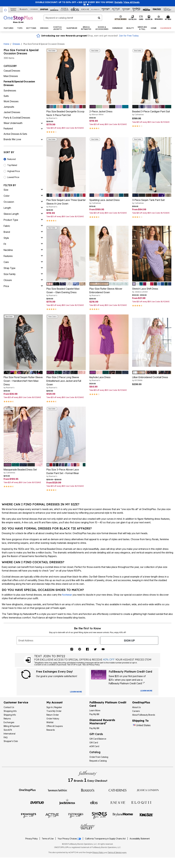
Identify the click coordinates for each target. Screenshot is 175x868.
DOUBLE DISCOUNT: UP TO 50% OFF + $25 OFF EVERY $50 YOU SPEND (74, 2)
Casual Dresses (12, 71)
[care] (23, 262)
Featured (8, 128)
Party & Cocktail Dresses (17, 118)
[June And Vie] (85, 9)
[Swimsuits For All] (106, 9)
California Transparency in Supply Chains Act (106, 839)
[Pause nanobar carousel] (85, 5)
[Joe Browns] (54, 9)
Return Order (53, 715)
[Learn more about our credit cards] (146, 691)
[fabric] (23, 226)
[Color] (23, 196)
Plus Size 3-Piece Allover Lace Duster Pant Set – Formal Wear (66, 473)
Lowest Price (13, 177)
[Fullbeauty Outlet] (88, 827)
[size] (23, 190)
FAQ (6, 737)
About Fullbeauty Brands (144, 715)
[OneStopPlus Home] (18, 19)
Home (6, 44)
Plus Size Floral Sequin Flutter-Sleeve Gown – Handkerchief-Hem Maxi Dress (23, 382)
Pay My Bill (94, 714)
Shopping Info (10, 711)
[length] (23, 208)
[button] (119, 2)
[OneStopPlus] (6, 10)
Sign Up (129, 641)
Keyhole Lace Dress (109, 379)
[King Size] (157, 9)
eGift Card (94, 746)
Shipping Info (10, 715)
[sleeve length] (23, 214)
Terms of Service (115, 852)
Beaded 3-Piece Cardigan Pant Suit (152, 113)
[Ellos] (75, 9)
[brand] (23, 232)
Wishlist (50, 722)
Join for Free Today (129, 36)
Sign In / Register (54, 707)
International (9, 734)
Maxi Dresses (11, 76)
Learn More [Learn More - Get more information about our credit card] (95, 710)
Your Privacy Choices (69, 839)
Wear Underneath (13, 123)
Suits (6, 96)
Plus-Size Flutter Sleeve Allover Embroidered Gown (109, 292)
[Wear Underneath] (42, 123)
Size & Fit (8, 730)
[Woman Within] (13, 9)
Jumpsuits (9, 107)
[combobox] (73, 18)
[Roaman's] (24, 9)
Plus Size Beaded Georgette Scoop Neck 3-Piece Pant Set (66, 115)
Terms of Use (48, 839)
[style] (23, 238)
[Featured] (42, 128)
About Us (136, 707)
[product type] (23, 220)
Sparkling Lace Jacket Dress (109, 201)
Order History (53, 719)
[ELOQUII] (141, 802)
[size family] (23, 274)
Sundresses (10, 91)
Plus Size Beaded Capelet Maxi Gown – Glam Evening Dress (66, 292)
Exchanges (9, 722)
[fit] (23, 244)
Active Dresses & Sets (15, 134)
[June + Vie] (118, 802)
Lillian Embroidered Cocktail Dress (152, 379)
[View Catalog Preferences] (76, 692)
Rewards (51, 730)
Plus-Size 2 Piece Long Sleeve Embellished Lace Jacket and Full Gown (66, 382)
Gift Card (94, 742)
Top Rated (12, 165)
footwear (67, 595)
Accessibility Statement (140, 839)
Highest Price (13, 171)
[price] (23, 286)
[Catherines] (118, 790)
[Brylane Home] (147, 9)
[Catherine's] (34, 9)
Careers (136, 711)
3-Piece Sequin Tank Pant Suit (152, 201)
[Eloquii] (95, 9)
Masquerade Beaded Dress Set (23, 471)
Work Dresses (11, 101)
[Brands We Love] (42, 139)
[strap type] (23, 268)
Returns (7, 719)
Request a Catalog (98, 761)
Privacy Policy (32, 839)
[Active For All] (116, 9)
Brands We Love (12, 139)
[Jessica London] (65, 9)
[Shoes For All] (136, 9)
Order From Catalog (99, 757)
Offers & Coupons (55, 726)
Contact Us (9, 707)
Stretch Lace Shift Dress (152, 290)
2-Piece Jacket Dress (109, 113)
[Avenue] (44, 9)
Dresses (16, 44)
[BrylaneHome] (123, 815)
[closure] (23, 280)
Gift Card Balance (98, 739)
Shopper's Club (11, 741)
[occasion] (23, 202)
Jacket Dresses (12, 112)
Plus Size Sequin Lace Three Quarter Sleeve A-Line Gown (66, 203)
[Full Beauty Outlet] (167, 9)
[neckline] (23, 250)
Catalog (95, 752)
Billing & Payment (12, 726)
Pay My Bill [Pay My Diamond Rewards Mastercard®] (94, 728)
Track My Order (54, 711)
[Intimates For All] (126, 9)
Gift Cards (96, 734)
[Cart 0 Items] (169, 18)
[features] (23, 256)
